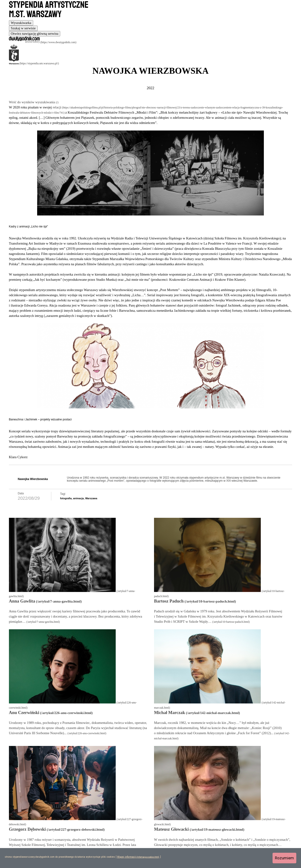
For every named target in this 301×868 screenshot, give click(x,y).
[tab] (21, 23)
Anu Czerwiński (24, 712)
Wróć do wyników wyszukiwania (32, 102)
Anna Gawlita (22, 601)
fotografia (66, 498)
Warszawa (91, 498)
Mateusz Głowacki (171, 829)
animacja (79, 498)
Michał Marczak (170, 712)
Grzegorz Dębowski (27, 829)
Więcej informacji (127, 857)
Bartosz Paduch (169, 601)
